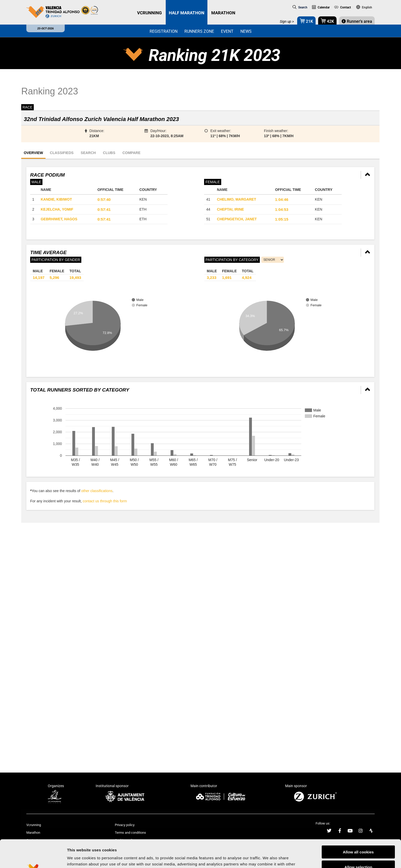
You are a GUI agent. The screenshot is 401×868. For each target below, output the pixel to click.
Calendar (321, 7)
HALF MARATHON (187, 13)
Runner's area (357, 21)
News (246, 31)
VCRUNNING (149, 13)
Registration (164, 31)
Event (227, 31)
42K (327, 21)
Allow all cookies (358, 823)
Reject (358, 853)
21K (306, 21)
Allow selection (358, 838)
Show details (268, 858)
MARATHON (223, 13)
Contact (343, 7)
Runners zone (199, 31)
